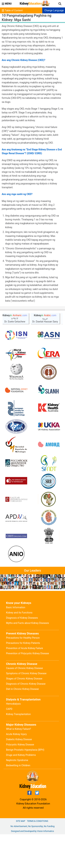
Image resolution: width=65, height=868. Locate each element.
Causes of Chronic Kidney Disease (24, 668)
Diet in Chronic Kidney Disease (22, 689)
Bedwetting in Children (18, 765)
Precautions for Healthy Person (23, 638)
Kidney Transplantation (18, 714)
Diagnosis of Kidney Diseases (22, 618)
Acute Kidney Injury (16, 734)
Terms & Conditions (37, 821)
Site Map (21, 821)
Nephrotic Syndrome (17, 760)
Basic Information (16, 607)
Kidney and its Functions (19, 613)
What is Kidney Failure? (18, 729)
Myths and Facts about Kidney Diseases (28, 623)
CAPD (9, 709)
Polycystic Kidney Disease (20, 745)
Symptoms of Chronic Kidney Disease (26, 673)
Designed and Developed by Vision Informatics (32, 831)
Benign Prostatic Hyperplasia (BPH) (25, 750)
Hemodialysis (13, 704)
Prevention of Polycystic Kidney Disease (28, 653)
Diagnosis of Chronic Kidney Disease (26, 684)
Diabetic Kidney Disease (19, 739)
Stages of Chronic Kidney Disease (24, 679)
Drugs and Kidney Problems (21, 755)
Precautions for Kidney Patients (23, 643)
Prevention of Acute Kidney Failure (25, 648)
